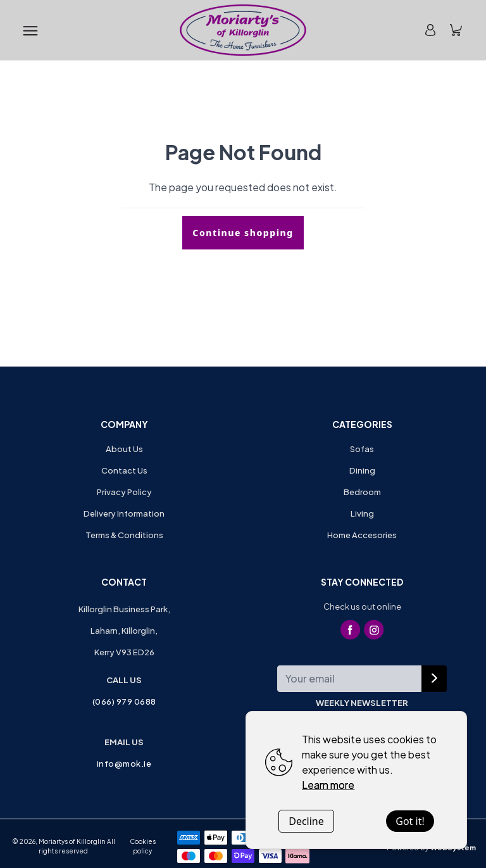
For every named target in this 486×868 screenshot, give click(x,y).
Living (362, 513)
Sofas (362, 449)
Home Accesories (362, 535)
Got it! (410, 821)
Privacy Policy (124, 492)
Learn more (328, 785)
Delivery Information (124, 513)
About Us (124, 449)
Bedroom (362, 492)
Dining (362, 470)
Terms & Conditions (124, 535)
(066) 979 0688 (124, 701)
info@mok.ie (124, 764)
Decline (306, 821)
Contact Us (124, 470)
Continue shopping (243, 233)
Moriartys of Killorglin (72, 841)
